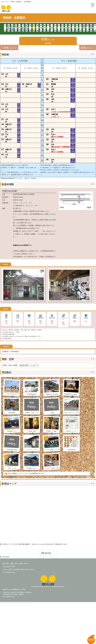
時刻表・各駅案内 (16, 2)
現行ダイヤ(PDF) (30, 178)
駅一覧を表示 (5, 557)
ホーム (6, 2)
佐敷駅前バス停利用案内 (11, 352)
